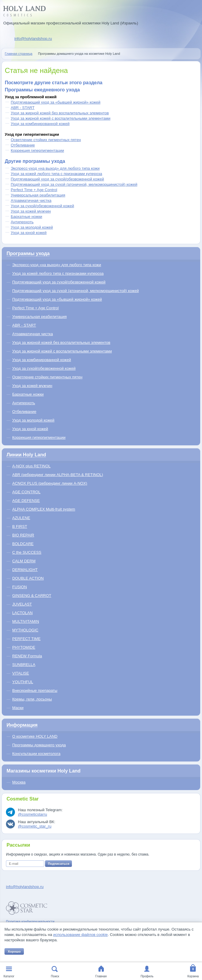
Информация (22, 725)
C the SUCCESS (27, 552)
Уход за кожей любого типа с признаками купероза (56, 174)
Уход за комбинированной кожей (40, 124)
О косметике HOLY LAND (35, 736)
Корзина (193, 976)
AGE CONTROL (26, 492)
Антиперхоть (22, 222)
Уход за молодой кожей (32, 227)
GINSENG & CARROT (32, 596)
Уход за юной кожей (29, 233)
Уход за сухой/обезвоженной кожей (42, 206)
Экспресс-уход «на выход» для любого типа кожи (55, 168)
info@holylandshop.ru (33, 39)
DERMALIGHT (25, 570)
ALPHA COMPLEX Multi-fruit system (44, 509)
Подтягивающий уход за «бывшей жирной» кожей (56, 102)
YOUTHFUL (23, 682)
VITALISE (21, 673)
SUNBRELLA (24, 665)
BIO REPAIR (23, 535)
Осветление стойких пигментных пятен (46, 140)
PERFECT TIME (26, 639)
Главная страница (18, 54)
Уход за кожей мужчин (31, 211)
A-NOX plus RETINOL (31, 466)
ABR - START (23, 108)
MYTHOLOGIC (25, 630)
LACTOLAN (22, 613)
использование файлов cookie (80, 935)
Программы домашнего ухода (39, 745)
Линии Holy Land (26, 455)
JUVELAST (22, 604)
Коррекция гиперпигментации (37, 150)
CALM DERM (24, 561)
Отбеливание (23, 145)
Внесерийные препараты (35, 690)
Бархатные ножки (26, 217)
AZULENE (21, 518)
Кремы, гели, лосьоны (32, 699)
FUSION (20, 587)
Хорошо (14, 951)
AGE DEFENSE (26, 501)
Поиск (55, 976)
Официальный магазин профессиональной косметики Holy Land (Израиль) (71, 23)
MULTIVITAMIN (26, 621)
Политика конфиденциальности (30, 921)
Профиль (147, 976)
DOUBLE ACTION (28, 578)
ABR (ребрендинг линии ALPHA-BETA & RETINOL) (58, 475)
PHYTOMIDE (24, 647)
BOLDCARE (23, 544)
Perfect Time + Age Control (34, 190)
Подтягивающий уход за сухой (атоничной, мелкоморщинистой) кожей (74, 184)
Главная (101, 976)
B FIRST (20, 526)
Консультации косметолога (36, 754)
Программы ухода (28, 253)
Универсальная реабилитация (38, 195)
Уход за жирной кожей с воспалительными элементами (61, 118)
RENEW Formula (27, 656)
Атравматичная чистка (31, 200)
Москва (19, 782)
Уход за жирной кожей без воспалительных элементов (60, 113)
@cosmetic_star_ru (35, 826)
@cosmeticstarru (33, 814)
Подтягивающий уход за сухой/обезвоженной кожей (57, 179)
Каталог (9, 976)
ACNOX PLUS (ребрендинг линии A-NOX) (50, 483)
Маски (18, 708)
